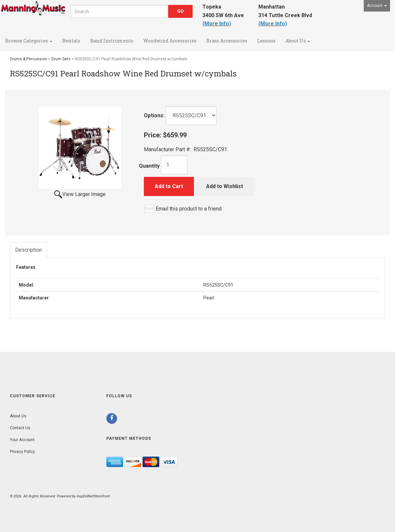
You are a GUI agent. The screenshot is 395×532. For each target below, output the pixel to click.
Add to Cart (169, 186)
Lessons (266, 41)
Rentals (71, 41)
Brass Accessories (227, 41)
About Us (298, 41)
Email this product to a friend (189, 209)
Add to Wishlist (224, 186)
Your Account (22, 440)
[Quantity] (174, 165)
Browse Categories (29, 41)
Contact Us (20, 428)
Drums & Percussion (28, 59)
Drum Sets (61, 59)
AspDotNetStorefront (93, 496)
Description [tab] (28, 250)
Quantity (149, 166)
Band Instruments (112, 41)
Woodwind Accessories (170, 41)
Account (377, 6)
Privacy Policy (22, 452)
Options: (154, 115)
